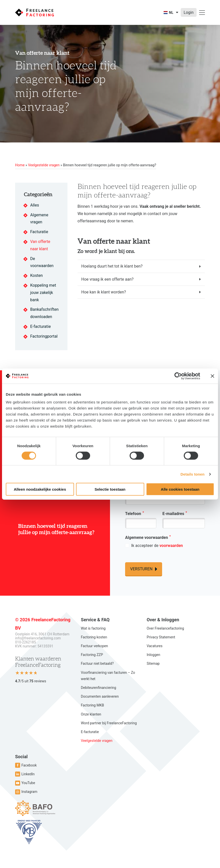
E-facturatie (41, 326)
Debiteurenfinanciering (98, 688)
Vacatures (155, 646)
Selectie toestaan (110, 489)
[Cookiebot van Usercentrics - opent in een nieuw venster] (178, 376)
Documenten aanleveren (100, 696)
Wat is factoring (93, 628)
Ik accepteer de (157, 546)
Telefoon (135, 513)
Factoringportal (44, 336)
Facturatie (39, 232)
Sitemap (153, 663)
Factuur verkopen (94, 646)
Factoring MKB (92, 705)
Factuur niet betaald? (97, 663)
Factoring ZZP (92, 655)
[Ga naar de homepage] (34, 13)
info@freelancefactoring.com (38, 638)
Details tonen (192, 474)
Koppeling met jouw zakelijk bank (43, 293)
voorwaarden (171, 546)
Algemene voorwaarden (148, 537)
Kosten (36, 275)
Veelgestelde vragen (44, 165)
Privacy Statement (161, 637)
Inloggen (154, 655)
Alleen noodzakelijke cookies (40, 489)
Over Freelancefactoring (165, 628)
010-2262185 (26, 642)
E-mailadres (175, 513)
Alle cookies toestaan (180, 489)
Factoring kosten (94, 637)
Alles (35, 205)
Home (20, 165)
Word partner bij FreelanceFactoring (109, 723)
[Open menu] (202, 13)
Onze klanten (91, 714)
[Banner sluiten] (212, 376)
